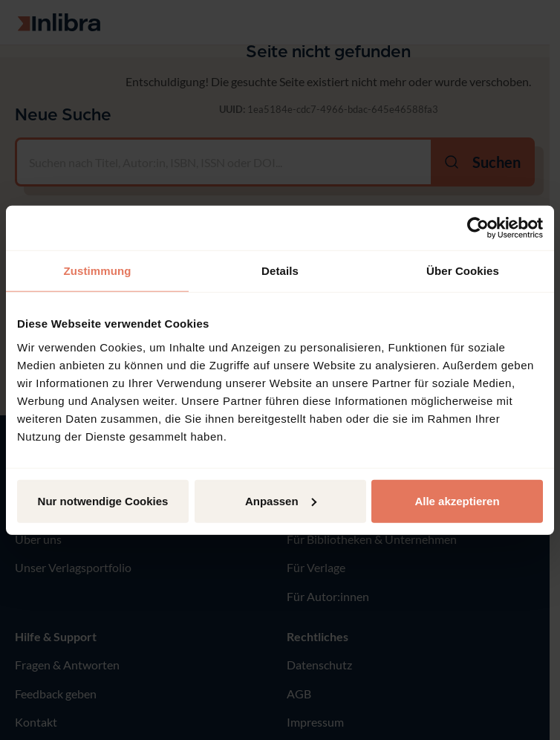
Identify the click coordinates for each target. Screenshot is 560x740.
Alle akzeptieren (457, 500)
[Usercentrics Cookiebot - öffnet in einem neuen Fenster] (478, 228)
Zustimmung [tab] (98, 271)
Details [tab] (280, 271)
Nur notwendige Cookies (103, 500)
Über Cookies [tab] (463, 271)
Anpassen (281, 500)
